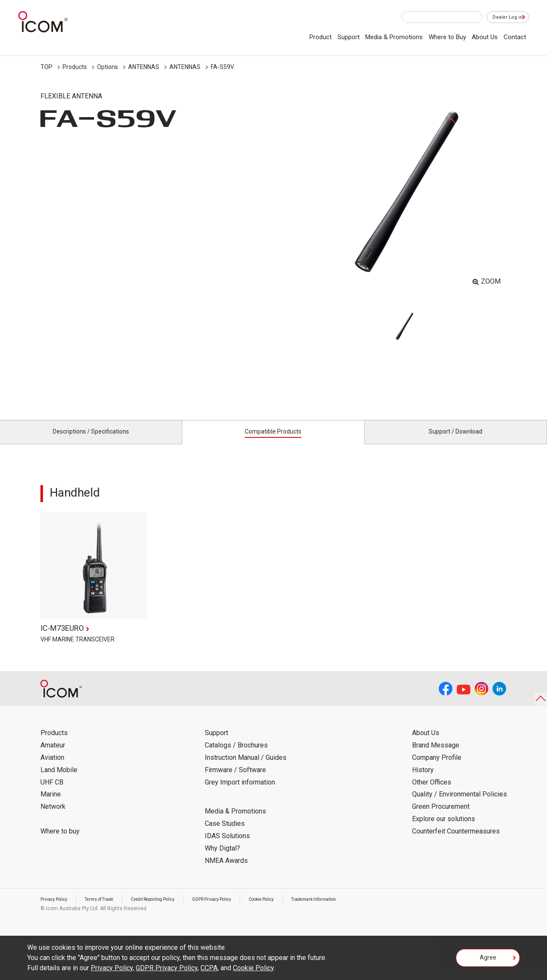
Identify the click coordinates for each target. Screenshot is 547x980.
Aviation (52, 767)
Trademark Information (354, 909)
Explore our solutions (444, 829)
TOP (46, 67)
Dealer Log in (504, 17)
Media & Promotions (394, 37)
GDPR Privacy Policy (238, 909)
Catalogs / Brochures (236, 755)
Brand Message (436, 755)
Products (75, 67)
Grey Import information (240, 792)
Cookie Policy (294, 909)
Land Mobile (59, 780)
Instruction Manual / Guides (246, 767)
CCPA (209, 968)
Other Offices (432, 792)
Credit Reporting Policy (170, 909)
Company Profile (437, 767)
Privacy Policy (57, 909)
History (423, 780)
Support (349, 37)
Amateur (53, 755)
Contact (515, 37)
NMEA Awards (226, 870)
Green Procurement (441, 816)
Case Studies (225, 833)
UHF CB (52, 792)
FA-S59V (222, 67)
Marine (51, 804)
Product (321, 37)
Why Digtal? (222, 858)
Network (53, 816)
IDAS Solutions (227, 846)
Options (107, 67)
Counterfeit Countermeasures (456, 841)
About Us (485, 37)
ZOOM (491, 281)
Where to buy (60, 841)
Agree (488, 960)
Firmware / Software (235, 780)
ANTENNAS (144, 67)
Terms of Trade (108, 909)
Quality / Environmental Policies (460, 804)
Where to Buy (447, 37)
